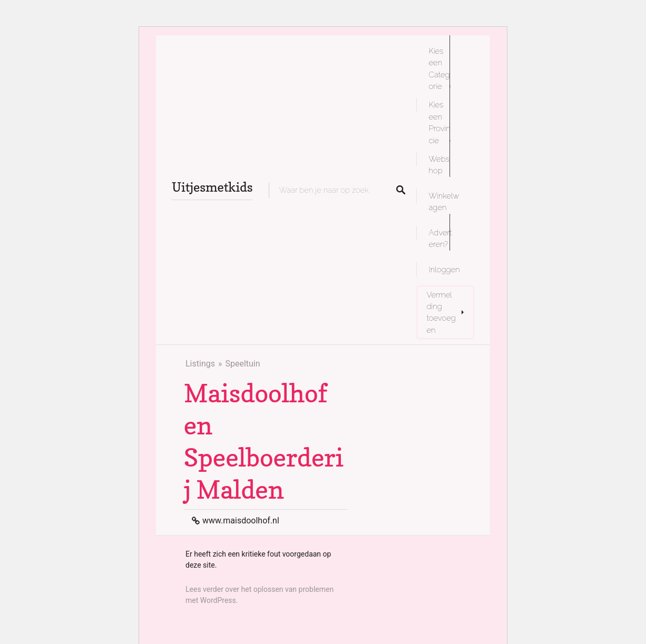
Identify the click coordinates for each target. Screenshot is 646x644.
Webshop (439, 165)
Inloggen (444, 269)
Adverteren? (441, 238)
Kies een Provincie (440, 122)
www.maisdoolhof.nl (241, 521)
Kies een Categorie (439, 68)
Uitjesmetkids (212, 187)
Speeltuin (242, 364)
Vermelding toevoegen (441, 312)
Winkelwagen (444, 201)
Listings (200, 364)
